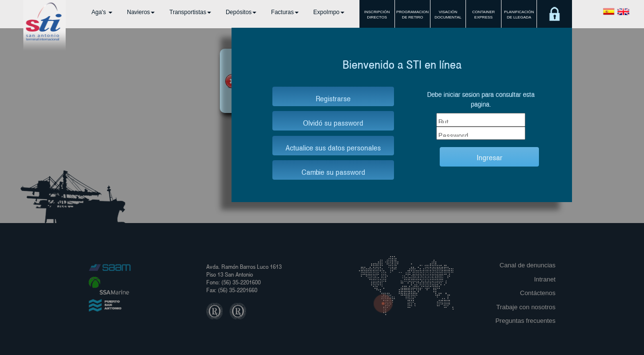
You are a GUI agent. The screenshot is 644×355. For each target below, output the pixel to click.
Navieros (141, 12)
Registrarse (333, 98)
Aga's (102, 12)
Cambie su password (333, 171)
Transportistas (190, 12)
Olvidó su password (333, 122)
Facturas (285, 12)
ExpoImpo (329, 12)
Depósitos (241, 12)
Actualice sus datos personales (333, 147)
